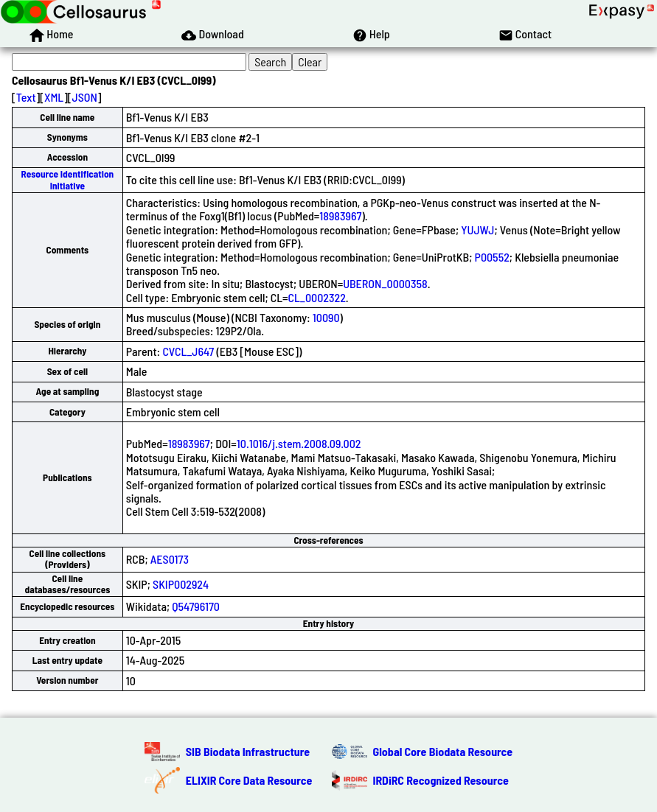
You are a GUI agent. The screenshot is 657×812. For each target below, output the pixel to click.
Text (26, 97)
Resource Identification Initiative (68, 179)
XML (54, 97)
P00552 (492, 257)
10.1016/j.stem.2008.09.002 (299, 443)
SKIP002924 (181, 584)
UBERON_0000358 (385, 283)
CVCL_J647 (188, 351)
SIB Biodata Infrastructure (248, 751)
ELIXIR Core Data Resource (249, 780)
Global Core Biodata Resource (443, 751)
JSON (85, 97)
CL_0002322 (317, 297)
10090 (326, 317)
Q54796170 (196, 606)
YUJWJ (477, 230)
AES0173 (170, 559)
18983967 (340, 216)
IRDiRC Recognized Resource (441, 780)
